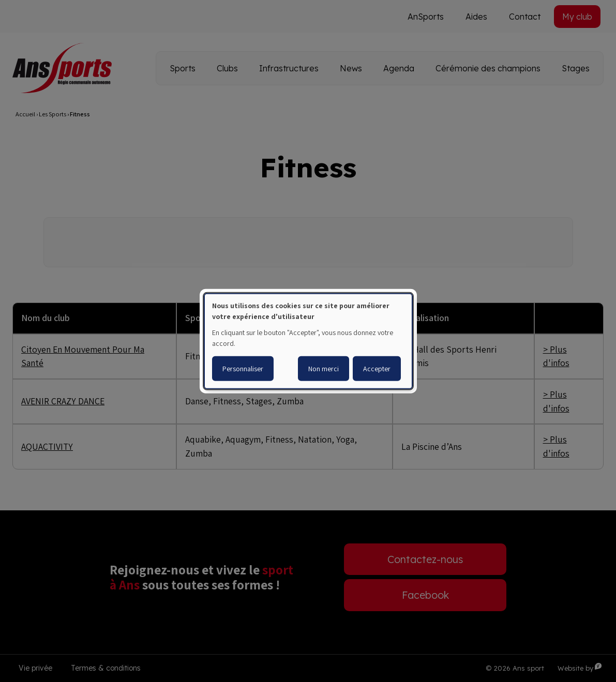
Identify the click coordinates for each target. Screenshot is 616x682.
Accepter (377, 369)
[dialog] (308, 341)
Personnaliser (243, 369)
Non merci (324, 369)
